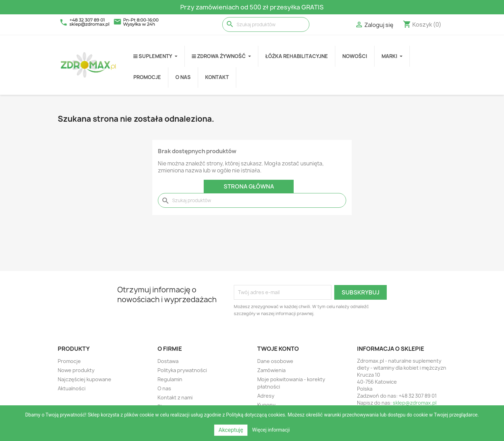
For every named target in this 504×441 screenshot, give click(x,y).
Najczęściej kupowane (85, 379)
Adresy (266, 396)
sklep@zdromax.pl (415, 403)
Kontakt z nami (175, 397)
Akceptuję (231, 430)
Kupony (266, 405)
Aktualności (72, 388)
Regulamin (170, 379)
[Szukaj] (266, 24)
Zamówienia (271, 370)
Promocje (69, 361)
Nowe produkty (76, 370)
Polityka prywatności (182, 370)
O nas (164, 388)
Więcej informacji (271, 430)
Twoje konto (278, 349)
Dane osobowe (275, 361)
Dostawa (168, 361)
